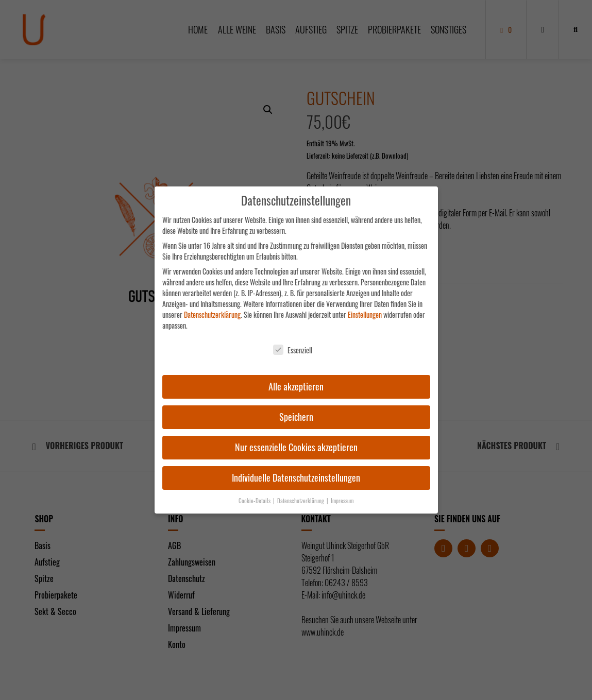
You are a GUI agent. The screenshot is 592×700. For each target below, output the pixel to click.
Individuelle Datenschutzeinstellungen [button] (296, 477)
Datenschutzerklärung (212, 314)
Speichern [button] (296, 417)
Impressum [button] (342, 501)
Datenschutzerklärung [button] (301, 501)
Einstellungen (365, 314)
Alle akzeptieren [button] (296, 386)
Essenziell (293, 350)
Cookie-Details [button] (255, 501)
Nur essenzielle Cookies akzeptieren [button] (296, 447)
